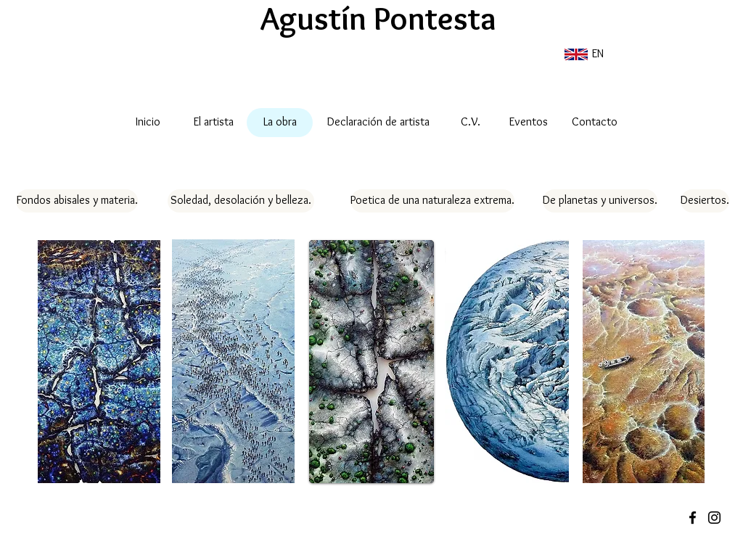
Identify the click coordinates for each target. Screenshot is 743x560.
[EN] (583, 54)
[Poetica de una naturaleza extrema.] (432, 201)
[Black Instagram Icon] (714, 518)
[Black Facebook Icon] (693, 518)
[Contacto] (595, 123)
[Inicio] (148, 123)
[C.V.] (470, 123)
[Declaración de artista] (378, 123)
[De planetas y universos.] (600, 201)
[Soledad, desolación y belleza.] (241, 201)
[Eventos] (529, 123)
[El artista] (214, 123)
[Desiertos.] (705, 201)
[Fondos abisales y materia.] (77, 201)
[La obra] (280, 123)
